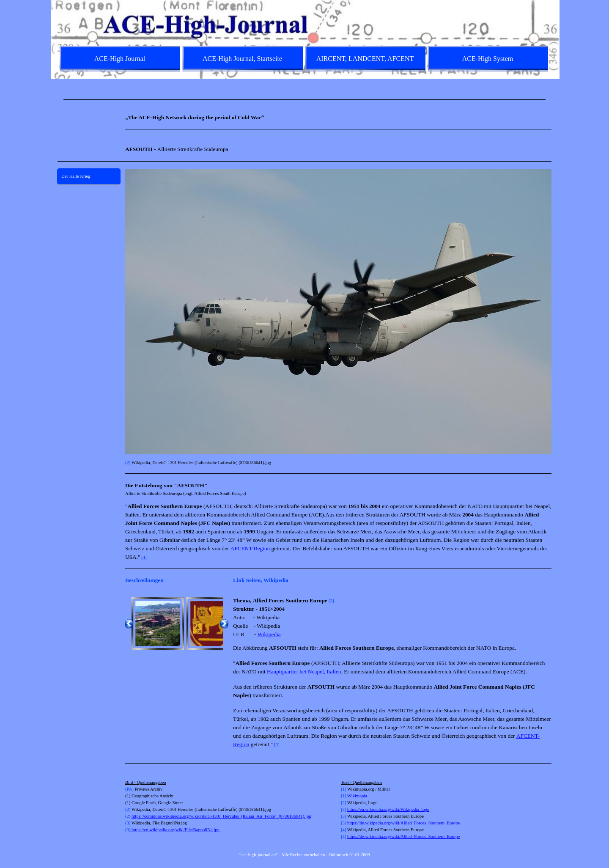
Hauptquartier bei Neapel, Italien (304, 672)
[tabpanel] (304, 100)
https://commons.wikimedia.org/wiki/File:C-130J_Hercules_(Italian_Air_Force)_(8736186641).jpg (221, 816)
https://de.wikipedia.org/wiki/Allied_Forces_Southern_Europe (403, 823)
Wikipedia (269, 634)
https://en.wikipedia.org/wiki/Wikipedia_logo (388, 809)
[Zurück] (129, 624)
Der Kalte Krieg (76, 176)
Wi (350, 796)
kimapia (360, 796)
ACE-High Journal (120, 59)
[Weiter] (224, 624)
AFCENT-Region (250, 548)
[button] (158, 624)
